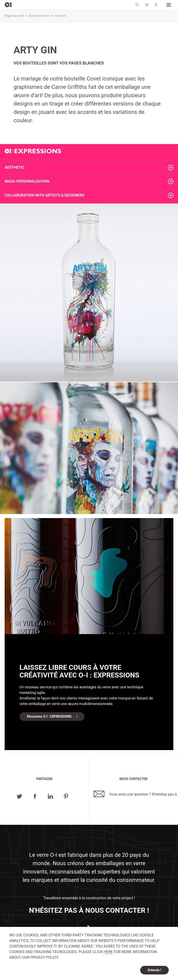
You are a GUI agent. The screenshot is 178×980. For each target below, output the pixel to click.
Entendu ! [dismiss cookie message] (154, 970)
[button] (169, 5)
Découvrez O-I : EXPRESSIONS (49, 716)
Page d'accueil (14, 16)
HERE (108, 952)
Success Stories (39, 16)
